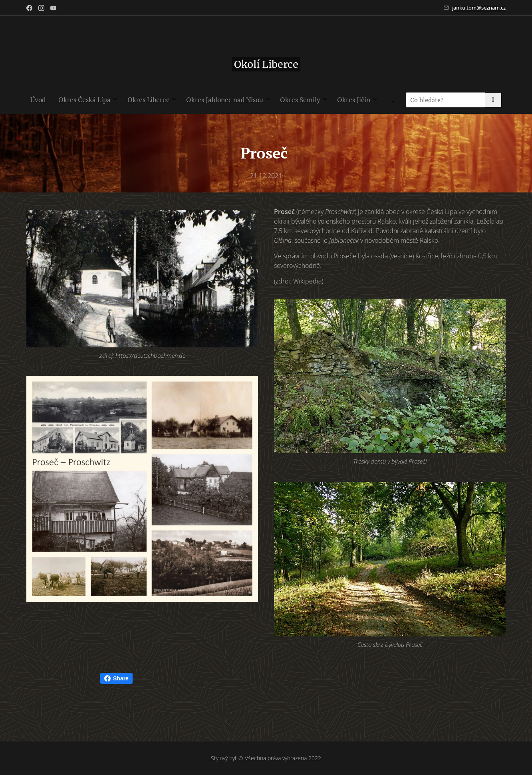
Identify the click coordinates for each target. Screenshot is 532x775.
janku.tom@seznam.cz (479, 8)
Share (116, 678)
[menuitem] (133, 100)
